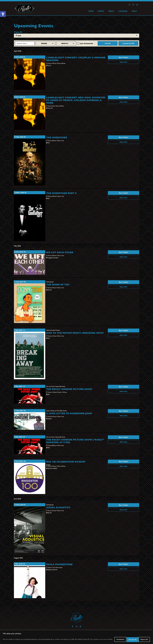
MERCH (111, 11)
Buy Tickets (124, 57)
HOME (91, 11)
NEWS (134, 11)
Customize (112, 639)
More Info (123, 62)
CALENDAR (123, 11)
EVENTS (101, 11)
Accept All (143, 639)
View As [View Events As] (18, 32)
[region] (76, 637)
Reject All (128, 639)
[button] (3, 14)
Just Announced (86, 43)
